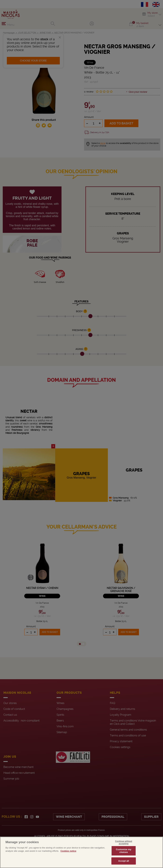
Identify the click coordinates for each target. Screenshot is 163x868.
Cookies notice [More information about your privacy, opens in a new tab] (68, 851)
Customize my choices (124, 851)
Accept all (124, 861)
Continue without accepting (124, 842)
